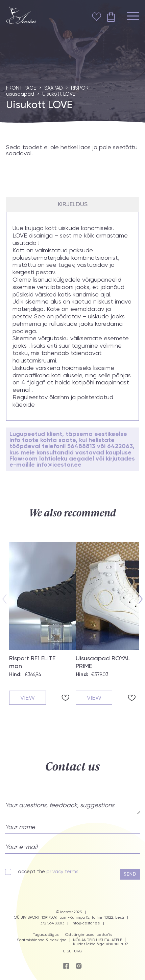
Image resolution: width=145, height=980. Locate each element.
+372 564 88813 (51, 923)
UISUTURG (72, 951)
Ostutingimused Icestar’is (89, 935)
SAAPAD (54, 88)
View (28, 698)
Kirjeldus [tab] (73, 204)
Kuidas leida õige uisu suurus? (101, 944)
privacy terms (62, 872)
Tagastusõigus (46, 935)
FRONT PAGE (21, 88)
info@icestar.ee (86, 923)
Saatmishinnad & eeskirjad (42, 940)
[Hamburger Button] (133, 17)
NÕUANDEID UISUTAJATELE (98, 940)
